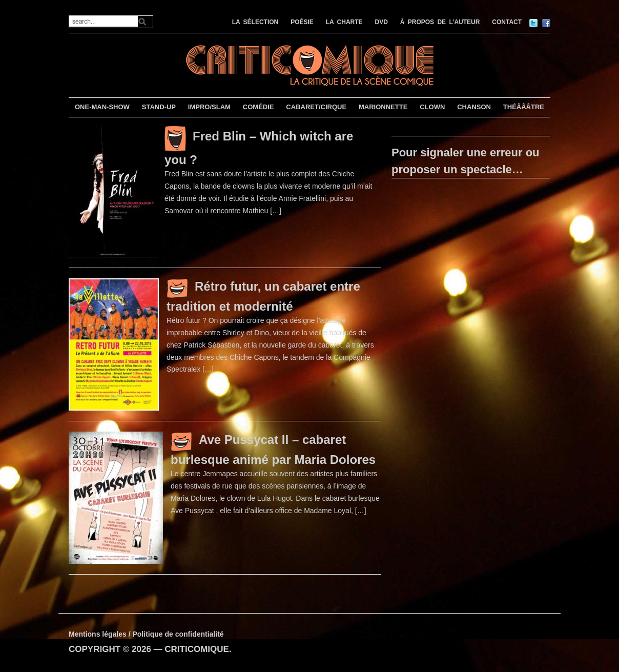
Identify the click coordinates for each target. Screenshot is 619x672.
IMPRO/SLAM (209, 107)
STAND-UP (159, 107)
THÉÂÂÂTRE (524, 107)
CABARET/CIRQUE (316, 107)
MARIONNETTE (383, 107)
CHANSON (474, 107)
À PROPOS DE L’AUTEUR (440, 22)
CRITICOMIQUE (197, 649)
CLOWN (432, 107)
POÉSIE (302, 22)
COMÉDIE (259, 107)
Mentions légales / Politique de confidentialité (146, 634)
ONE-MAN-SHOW (102, 107)
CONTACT (507, 22)
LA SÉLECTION (255, 22)
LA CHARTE (344, 22)
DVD (381, 22)
